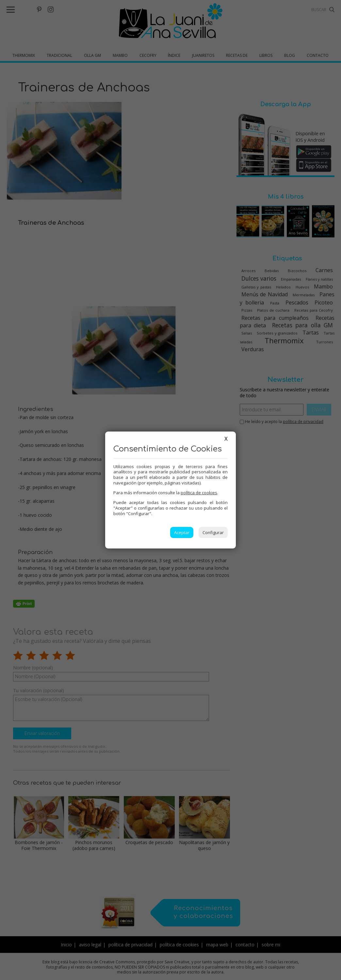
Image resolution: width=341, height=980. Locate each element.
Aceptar (182, 532)
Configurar (213, 532)
